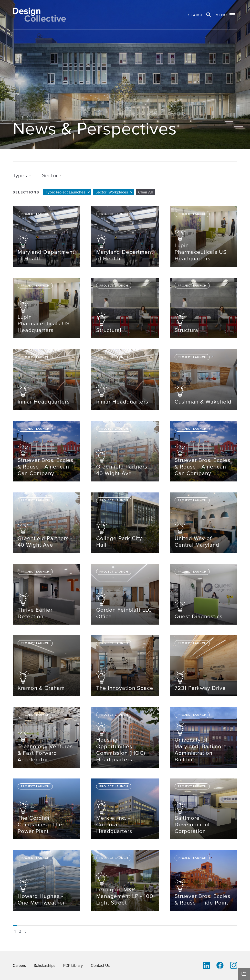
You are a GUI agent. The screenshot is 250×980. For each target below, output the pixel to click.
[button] (225, 15)
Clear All (146, 192)
